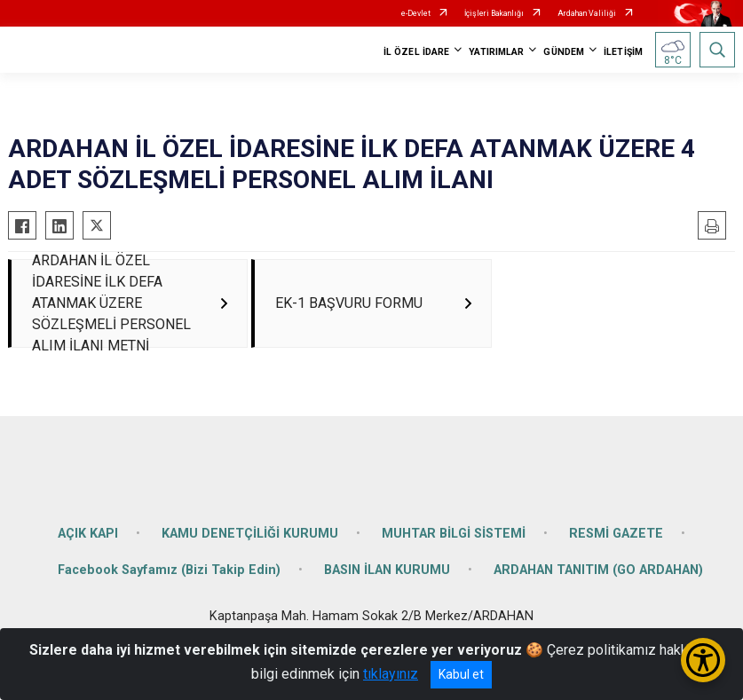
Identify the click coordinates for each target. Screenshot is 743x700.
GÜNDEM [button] (564, 52)
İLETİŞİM (623, 52)
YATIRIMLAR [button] (496, 52)
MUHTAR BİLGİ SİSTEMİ (454, 550)
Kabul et (461, 674)
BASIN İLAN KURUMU (387, 587)
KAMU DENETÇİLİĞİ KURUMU (250, 550)
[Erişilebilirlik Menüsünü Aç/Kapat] (703, 660)
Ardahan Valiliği (587, 13)
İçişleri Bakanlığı (494, 13)
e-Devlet (416, 13)
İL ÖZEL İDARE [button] (416, 52)
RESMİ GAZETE (616, 550)
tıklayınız (391, 674)
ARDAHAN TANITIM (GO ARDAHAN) (598, 587)
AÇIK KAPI (88, 550)
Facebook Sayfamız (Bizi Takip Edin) (169, 587)
